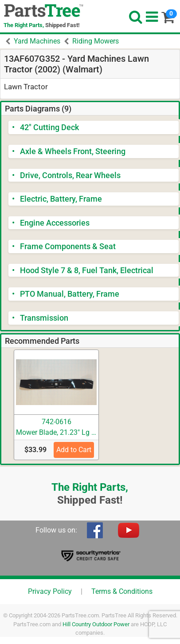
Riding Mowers (96, 41)
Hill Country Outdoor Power (96, 624)
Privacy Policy (50, 591)
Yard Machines (37, 41)
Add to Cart (74, 450)
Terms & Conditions (122, 591)
